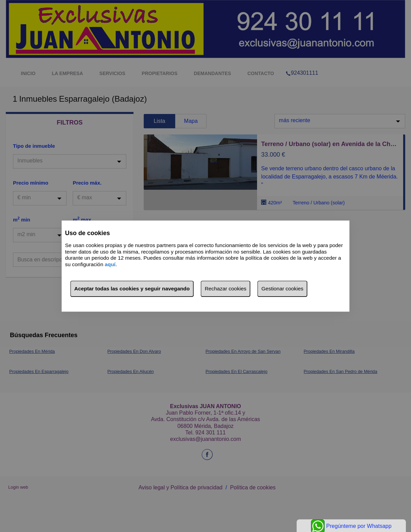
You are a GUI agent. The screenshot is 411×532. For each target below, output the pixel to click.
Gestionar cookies (282, 289)
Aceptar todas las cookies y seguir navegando (132, 289)
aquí (110, 264)
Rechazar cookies (226, 289)
